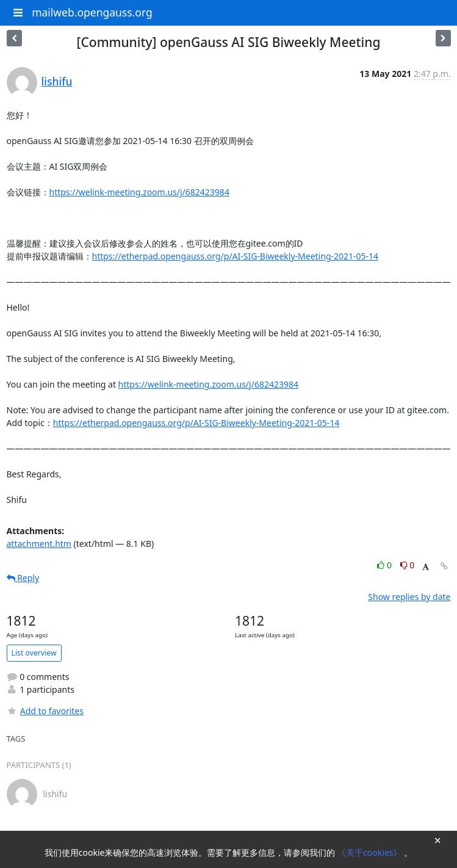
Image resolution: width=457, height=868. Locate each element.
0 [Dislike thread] (408, 565)
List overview (34, 653)
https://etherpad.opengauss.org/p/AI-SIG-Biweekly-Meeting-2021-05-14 (236, 256)
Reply (23, 578)
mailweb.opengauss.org (92, 12)
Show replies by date (409, 597)
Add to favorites (45, 711)
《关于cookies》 (371, 852)
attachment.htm (39, 544)
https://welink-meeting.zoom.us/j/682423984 (139, 192)
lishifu (57, 81)
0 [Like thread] (385, 565)
